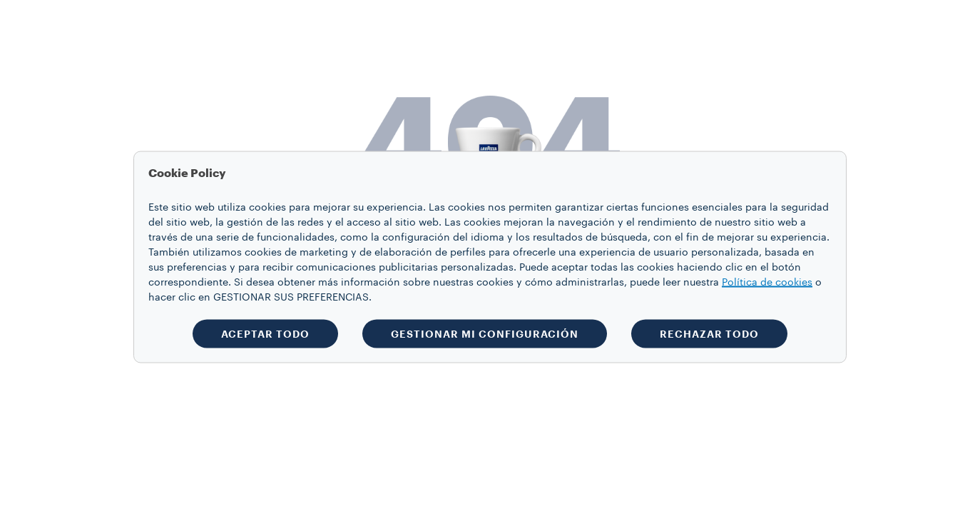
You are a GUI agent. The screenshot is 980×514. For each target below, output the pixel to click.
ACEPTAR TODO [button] (265, 334)
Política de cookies (767, 283)
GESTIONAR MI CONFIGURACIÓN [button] (485, 334)
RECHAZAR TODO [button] (709, 334)
